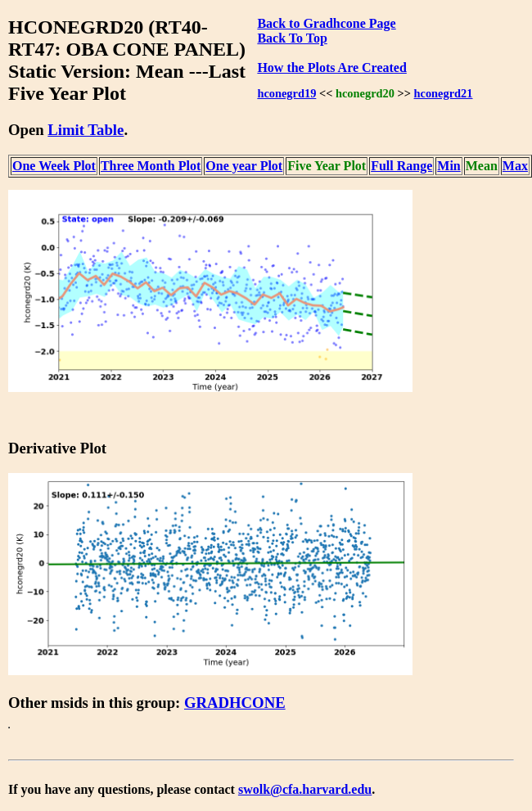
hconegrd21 (444, 93)
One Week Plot (54, 166)
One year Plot (244, 166)
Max (515, 166)
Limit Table (86, 130)
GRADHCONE (235, 703)
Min (449, 166)
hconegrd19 (286, 93)
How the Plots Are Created (331, 68)
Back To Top (292, 38)
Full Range (401, 166)
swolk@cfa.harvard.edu (305, 789)
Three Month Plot (151, 166)
